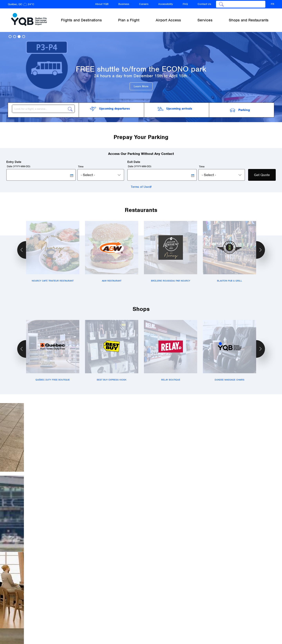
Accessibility (166, 4)
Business (124, 4)
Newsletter (200, 621)
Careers (144, 4)
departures (110, 109)
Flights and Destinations (85, 609)
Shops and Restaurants (249, 20)
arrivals (175, 109)
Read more (34, 550)
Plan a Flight (125, 609)
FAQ (185, 4)
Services (188, 609)
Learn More (141, 86)
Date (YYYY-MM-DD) (19, 164)
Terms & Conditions (177, 623)
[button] (10, 37)
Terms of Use (140, 184)
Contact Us (204, 4)
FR (273, 4)
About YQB (102, 4)
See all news (141, 575)
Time (81, 164)
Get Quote (262, 173)
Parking (240, 109)
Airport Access (158, 609)
